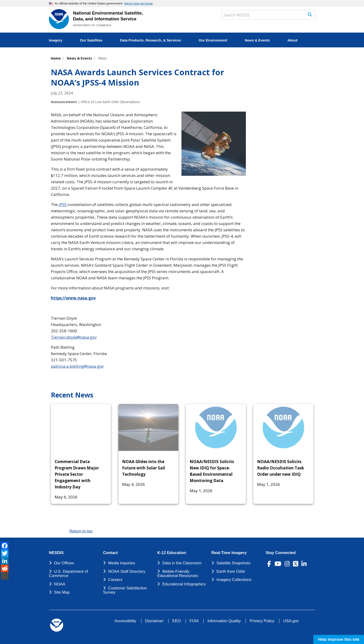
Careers (115, 580)
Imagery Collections (234, 580)
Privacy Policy (262, 621)
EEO (176, 621)
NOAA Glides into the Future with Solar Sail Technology (144, 468)
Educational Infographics (184, 584)
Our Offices (64, 563)
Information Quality (224, 621)
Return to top (81, 531)
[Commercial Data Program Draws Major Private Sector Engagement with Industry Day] (81, 427)
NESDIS (56, 553)
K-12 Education (172, 553)
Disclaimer (154, 621)
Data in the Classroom (182, 563)
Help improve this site (339, 639)
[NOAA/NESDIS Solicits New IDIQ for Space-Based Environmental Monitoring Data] (216, 427)
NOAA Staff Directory (127, 571)
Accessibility (125, 621)
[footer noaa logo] (57, 625)
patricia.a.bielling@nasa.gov (77, 366)
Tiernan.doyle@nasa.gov (74, 337)
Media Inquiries (122, 563)
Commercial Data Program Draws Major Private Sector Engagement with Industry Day (77, 474)
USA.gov (291, 621)
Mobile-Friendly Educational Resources (178, 574)
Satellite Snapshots (234, 563)
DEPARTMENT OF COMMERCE (92, 25)
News (103, 58)
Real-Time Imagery (229, 553)
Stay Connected (281, 553)
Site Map (62, 592)
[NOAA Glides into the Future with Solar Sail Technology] (148, 427)
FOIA (194, 621)
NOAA (60, 584)
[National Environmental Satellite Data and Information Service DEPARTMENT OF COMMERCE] (59, 19)
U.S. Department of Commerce (69, 574)
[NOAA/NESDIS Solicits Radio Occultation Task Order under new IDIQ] (283, 427)
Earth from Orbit (231, 571)
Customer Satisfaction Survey (125, 590)
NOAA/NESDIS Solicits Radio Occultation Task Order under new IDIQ (281, 468)
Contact (111, 553)
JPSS (63, 204)
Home (56, 58)
